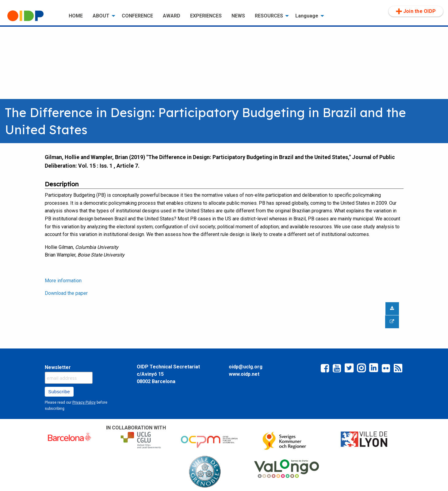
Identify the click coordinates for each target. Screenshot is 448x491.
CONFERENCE (137, 16)
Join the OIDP (416, 11)
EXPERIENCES (206, 16)
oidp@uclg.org (246, 367)
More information (63, 281)
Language (307, 16)
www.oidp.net (244, 374)
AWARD (172, 16)
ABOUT (101, 16)
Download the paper (66, 293)
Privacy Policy (84, 402)
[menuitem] (33, 16)
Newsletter (58, 367)
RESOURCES (269, 16)
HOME (76, 16)
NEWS (238, 16)
